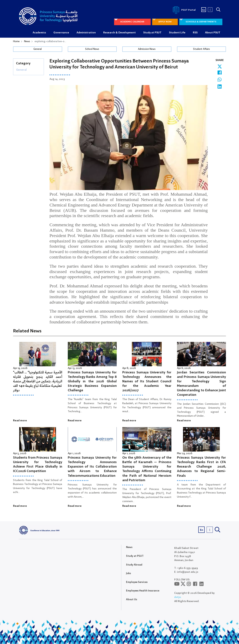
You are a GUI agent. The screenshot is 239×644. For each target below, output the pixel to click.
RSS (195, 33)
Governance (61, 33)
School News (92, 49)
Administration (86, 33)
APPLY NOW (163, 22)
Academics (39, 33)
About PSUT (213, 33)
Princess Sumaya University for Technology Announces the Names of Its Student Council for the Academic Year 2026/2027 (147, 382)
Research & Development (119, 33)
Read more (20, 421)
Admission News (147, 49)
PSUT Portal (184, 10)
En (204, 10)
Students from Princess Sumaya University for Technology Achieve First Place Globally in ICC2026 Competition (38, 465)
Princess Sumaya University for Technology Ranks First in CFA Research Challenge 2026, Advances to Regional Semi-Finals (202, 467)
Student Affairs (201, 49)
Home (16, 41)
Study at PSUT (152, 33)
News (28, 41)
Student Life (177, 33)
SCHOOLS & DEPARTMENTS (200, 22)
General (38, 49)
